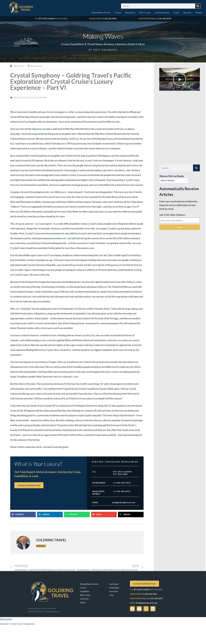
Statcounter (6, 619)
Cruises (118, 13)
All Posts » (41, 546)
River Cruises (145, 13)
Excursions (114, 591)
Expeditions (130, 13)
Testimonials (114, 588)
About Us (187, 13)
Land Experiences (162, 13)
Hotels (176, 13)
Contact (199, 13)
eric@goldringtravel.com (123, 502)
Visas (112, 595)
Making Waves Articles (101, 13)
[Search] (198, 6)
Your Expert (114, 584)
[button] (23, 514)
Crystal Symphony (38, 98)
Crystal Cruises (21, 98)
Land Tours (84, 599)
